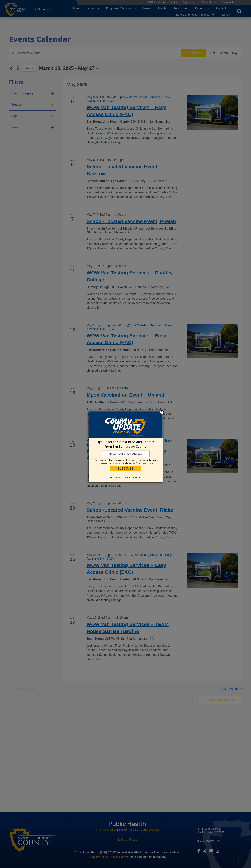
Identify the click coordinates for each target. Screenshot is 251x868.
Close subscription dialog (162, 412)
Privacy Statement (144, 463)
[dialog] (126, 447)
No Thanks (115, 477)
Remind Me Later (133, 477)
